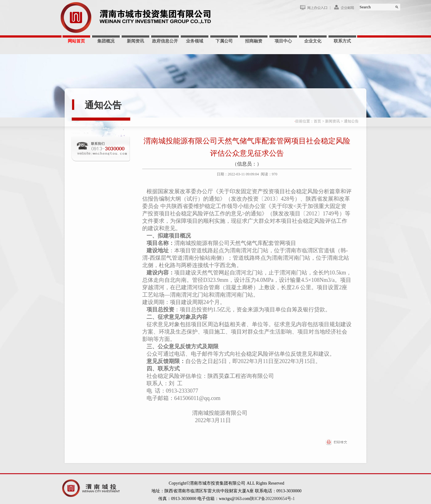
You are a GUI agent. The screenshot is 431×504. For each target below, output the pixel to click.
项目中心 (283, 41)
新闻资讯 (135, 41)
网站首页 (76, 41)
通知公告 (103, 105)
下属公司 (224, 41)
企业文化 (313, 41)
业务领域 (195, 41)
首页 (317, 121)
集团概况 (106, 41)
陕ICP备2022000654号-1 (272, 499)
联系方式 (342, 41)
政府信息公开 (165, 41)
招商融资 (254, 41)
